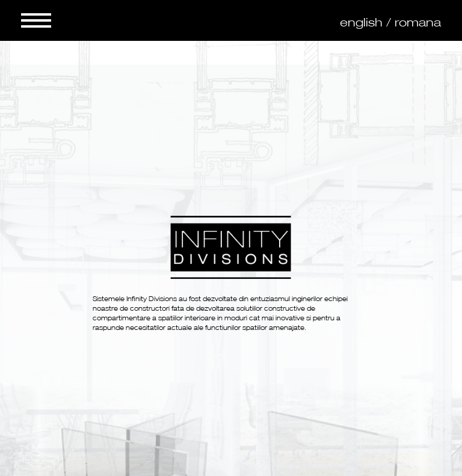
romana (418, 22)
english (361, 22)
